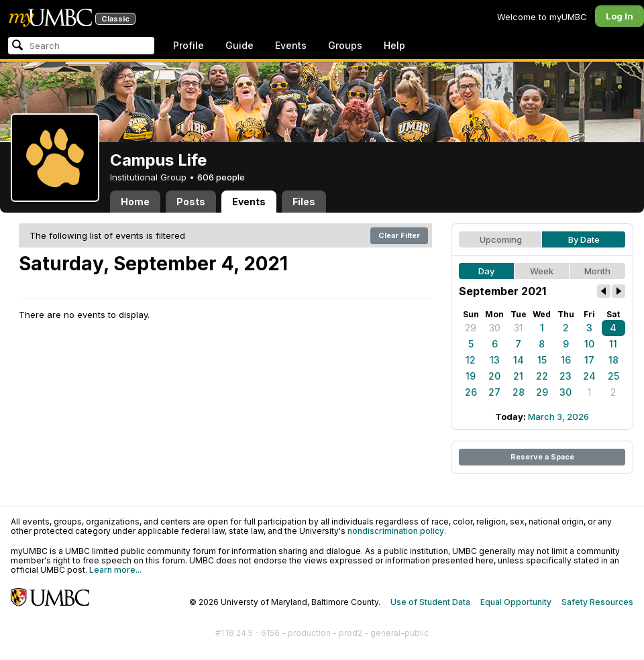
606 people (221, 177)
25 (613, 376)
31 (518, 328)
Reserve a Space (542, 457)
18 (613, 360)
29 (471, 328)
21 (518, 376)
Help (394, 45)
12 (471, 360)
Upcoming (501, 239)
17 (589, 360)
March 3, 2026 (558, 417)
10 (589, 344)
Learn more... (115, 570)
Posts (191, 202)
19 (471, 376)
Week (542, 271)
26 (471, 392)
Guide (239, 45)
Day (486, 271)
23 (566, 376)
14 (519, 360)
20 (494, 376)
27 (494, 392)
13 (495, 360)
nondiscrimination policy (396, 531)
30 (495, 328)
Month (597, 271)
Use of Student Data (430, 602)
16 (566, 360)
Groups (345, 45)
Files (304, 202)
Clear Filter (399, 235)
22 (542, 376)
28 (519, 392)
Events (291, 45)
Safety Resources (597, 602)
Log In (620, 16)
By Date (584, 239)
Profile (189, 45)
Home (135, 202)
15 (542, 360)
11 (613, 344)
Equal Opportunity (516, 602)
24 (589, 376)
